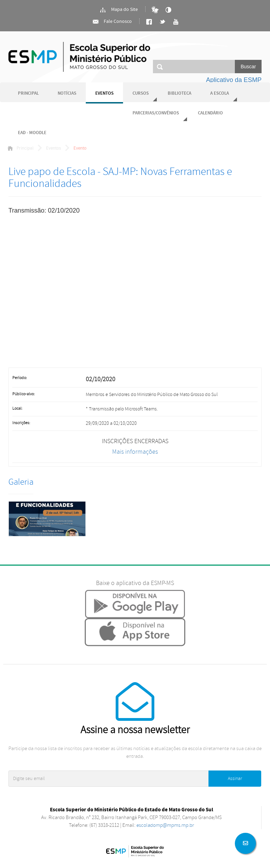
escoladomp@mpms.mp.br (165, 825)
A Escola (220, 93)
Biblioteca (179, 93)
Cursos (141, 93)
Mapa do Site (119, 10)
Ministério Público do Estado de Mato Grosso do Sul (79, 57)
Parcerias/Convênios (156, 113)
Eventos (104, 93)
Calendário (210, 113)
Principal (28, 93)
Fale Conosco (112, 22)
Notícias (67, 93)
